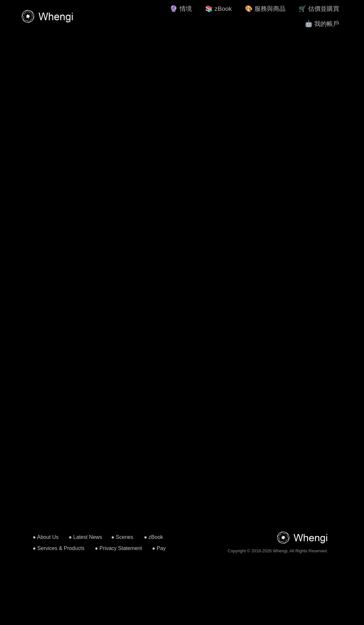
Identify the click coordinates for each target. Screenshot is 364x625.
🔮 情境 (181, 9)
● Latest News (85, 537)
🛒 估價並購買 (319, 9)
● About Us (46, 537)
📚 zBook (218, 9)
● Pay (159, 548)
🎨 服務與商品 (265, 9)
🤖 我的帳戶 (322, 24)
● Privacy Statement (118, 548)
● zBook (154, 537)
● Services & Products (59, 548)
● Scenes (122, 537)
